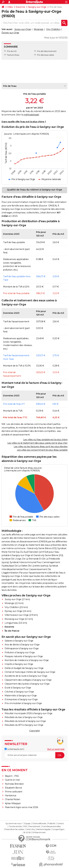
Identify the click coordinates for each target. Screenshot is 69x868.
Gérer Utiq (30, 829)
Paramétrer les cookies (14, 829)
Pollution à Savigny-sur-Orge (20, 652)
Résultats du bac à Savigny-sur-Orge (24, 717)
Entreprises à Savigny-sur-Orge (21, 699)
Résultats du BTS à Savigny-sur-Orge (24, 725)
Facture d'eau (13, 55)
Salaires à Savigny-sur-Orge (19, 641)
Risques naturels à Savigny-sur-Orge (24, 656)
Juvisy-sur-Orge (23, 29)
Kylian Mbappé (13, 803)
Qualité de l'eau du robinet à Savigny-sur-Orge (34, 190)
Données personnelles (51, 826)
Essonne (20, 7)
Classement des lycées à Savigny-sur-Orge (27, 684)
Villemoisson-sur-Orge (17, 615)
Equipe (27, 824)
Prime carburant (14, 792)
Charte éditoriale (39, 824)
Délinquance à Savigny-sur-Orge (22, 648)
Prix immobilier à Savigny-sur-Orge (23, 703)
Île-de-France (12, 631)
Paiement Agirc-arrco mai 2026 (22, 807)
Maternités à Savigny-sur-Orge (21, 696)
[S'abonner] (34, 755)
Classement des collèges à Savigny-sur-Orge (28, 680)
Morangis (39, 29)
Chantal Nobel (12, 799)
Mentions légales (43, 829)
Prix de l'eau (10, 86)
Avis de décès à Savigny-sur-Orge (22, 645)
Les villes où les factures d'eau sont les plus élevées (41, 447)
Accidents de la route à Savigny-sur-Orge (26, 676)
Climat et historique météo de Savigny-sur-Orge (30, 672)
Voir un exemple (56, 749)
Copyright (34, 731)
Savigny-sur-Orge (37, 7)
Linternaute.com (14, 749)
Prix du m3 (12, 51)
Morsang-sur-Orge (14, 619)
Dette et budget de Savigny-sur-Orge (24, 668)
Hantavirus (11, 795)
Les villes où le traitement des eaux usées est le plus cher (38, 443)
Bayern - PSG (12, 776)
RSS (25, 826)
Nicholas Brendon (14, 784)
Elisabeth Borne (14, 788)
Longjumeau (11, 623)
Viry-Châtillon (53, 29)
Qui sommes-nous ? (14, 824)
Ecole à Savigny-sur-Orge (18, 688)
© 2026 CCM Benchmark (35, 833)
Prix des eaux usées (45, 55)
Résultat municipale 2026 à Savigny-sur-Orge (28, 713)
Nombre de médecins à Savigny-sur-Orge (27, 660)
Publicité (51, 824)
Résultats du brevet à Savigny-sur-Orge (25, 721)
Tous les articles (15, 826)
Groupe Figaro (58, 829)
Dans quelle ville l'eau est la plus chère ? (24, 122)
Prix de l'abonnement (47, 51)
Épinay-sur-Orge (10, 33)
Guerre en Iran (12, 780)
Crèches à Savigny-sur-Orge (19, 692)
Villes (10, 7)
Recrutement (34, 826)
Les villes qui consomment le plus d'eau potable (42, 450)
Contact (60, 824)
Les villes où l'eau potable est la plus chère (45, 440)
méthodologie (31, 115)
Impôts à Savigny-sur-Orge (19, 664)
